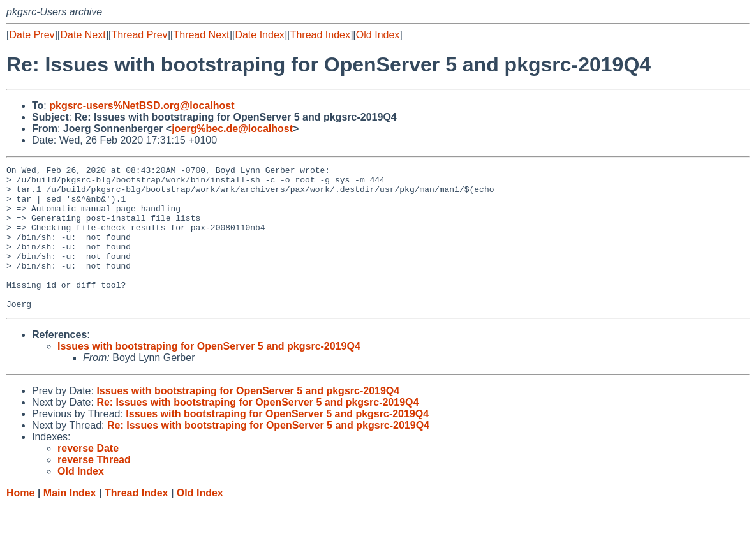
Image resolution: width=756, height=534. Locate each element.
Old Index (378, 35)
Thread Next (201, 35)
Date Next (83, 35)
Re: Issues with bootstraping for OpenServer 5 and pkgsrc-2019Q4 (257, 431)
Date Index (259, 35)
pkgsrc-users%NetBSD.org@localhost (142, 106)
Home (20, 522)
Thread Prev (140, 35)
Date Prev (32, 35)
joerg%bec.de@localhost (232, 129)
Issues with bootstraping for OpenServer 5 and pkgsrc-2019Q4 (209, 375)
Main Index (70, 522)
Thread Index (320, 35)
